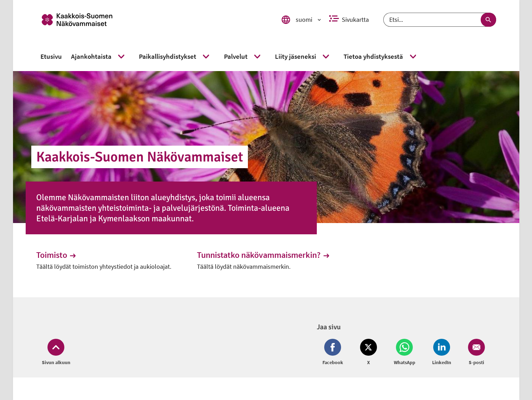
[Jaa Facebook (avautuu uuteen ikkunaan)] (334, 353)
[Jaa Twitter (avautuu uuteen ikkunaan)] (368, 353)
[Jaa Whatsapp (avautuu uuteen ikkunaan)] (405, 353)
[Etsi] (440, 20)
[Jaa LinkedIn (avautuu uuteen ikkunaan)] (442, 353)
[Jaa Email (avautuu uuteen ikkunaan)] (475, 353)
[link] (151, 20)
